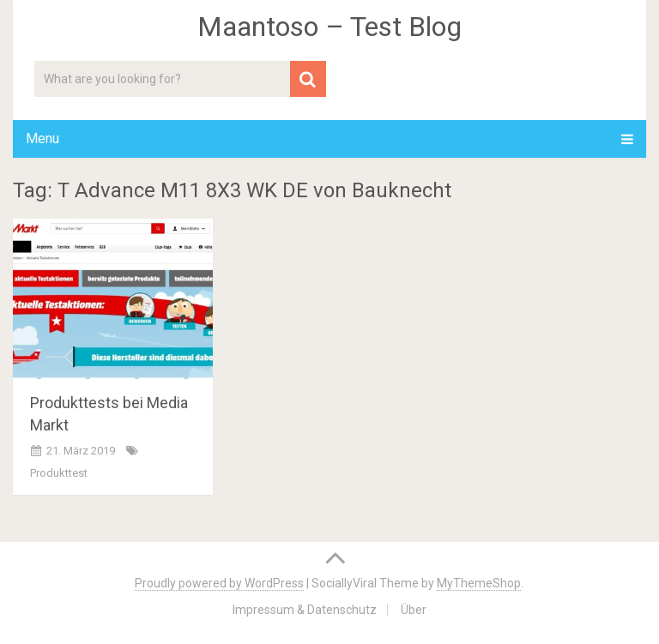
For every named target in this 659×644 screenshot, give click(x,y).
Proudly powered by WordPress (219, 583)
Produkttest (59, 473)
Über (414, 610)
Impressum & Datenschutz (305, 610)
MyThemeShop (479, 583)
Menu (42, 138)
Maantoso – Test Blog (329, 27)
